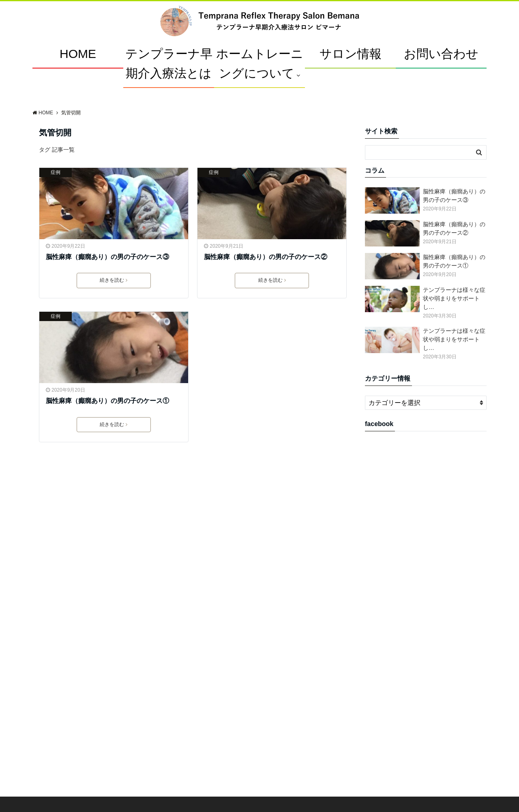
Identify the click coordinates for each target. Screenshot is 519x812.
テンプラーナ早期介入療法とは (169, 63)
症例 (56, 172)
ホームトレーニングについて (260, 63)
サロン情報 (351, 54)
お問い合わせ (441, 54)
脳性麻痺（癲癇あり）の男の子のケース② (266, 257)
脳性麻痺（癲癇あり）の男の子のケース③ (107, 257)
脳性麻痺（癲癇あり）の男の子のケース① (107, 401)
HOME (78, 54)
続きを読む (114, 280)
